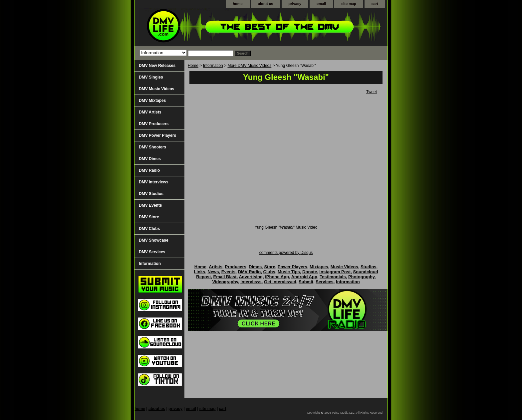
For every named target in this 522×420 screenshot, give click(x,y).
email (321, 4)
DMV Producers (154, 124)
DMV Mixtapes (152, 101)
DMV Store (149, 217)
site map (349, 4)
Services (325, 282)
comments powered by (286, 253)
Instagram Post (335, 272)
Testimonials (333, 277)
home (238, 4)
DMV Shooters (152, 147)
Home (193, 66)
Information (213, 66)
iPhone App (277, 277)
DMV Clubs (149, 229)
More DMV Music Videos (249, 66)
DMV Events (150, 205)
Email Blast (225, 277)
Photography (361, 277)
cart (375, 4)
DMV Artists (150, 112)
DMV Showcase (154, 240)
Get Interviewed (280, 282)
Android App (304, 277)
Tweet (372, 92)
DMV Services (152, 252)
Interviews (251, 282)
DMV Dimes (150, 159)
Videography (225, 282)
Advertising (251, 277)
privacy (295, 4)
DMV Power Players (157, 135)
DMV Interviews (154, 182)
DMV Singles (151, 77)
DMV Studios (151, 194)
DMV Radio (149, 170)
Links (199, 272)
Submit (306, 282)
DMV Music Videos (156, 89)
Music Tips (289, 272)
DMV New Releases (157, 66)
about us (266, 4)
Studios (369, 267)
